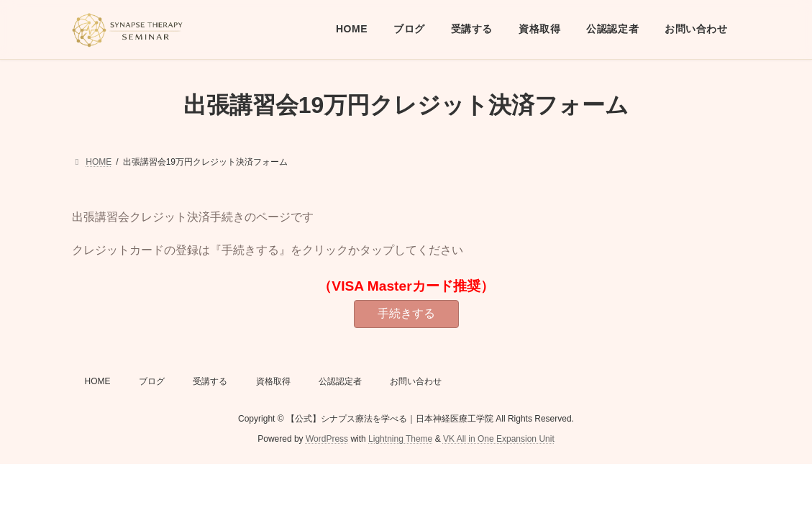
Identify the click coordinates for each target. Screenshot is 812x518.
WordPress (327, 439)
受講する (210, 381)
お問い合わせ (416, 381)
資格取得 (273, 381)
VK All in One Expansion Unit (499, 439)
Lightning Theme (400, 439)
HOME (98, 381)
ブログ (152, 381)
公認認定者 (340, 381)
